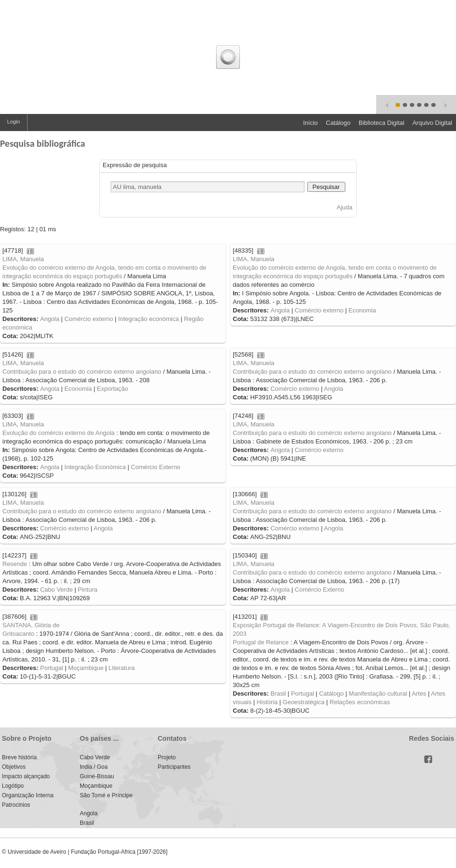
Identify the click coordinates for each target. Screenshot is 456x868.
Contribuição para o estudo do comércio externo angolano (82, 372)
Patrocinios (16, 805)
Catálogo (338, 123)
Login (14, 122)
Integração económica (149, 319)
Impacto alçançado (26, 776)
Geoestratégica (304, 702)
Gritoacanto (18, 634)
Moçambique (86, 668)
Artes (419, 693)
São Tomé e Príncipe (106, 795)
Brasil (278, 693)
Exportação (113, 389)
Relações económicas (360, 702)
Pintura (88, 590)
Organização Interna (28, 795)
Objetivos (14, 767)
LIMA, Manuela (23, 259)
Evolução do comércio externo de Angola (58, 433)
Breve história (19, 757)
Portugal (51, 668)
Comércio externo (89, 319)
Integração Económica (95, 467)
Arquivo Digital (432, 123)
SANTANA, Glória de (31, 625)
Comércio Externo (156, 467)
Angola (49, 319)
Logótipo (13, 786)
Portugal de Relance (261, 642)
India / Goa (94, 767)
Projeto (167, 757)
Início (310, 123)
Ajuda (345, 207)
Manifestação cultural (378, 693)
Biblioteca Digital (381, 123)
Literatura (122, 668)
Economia (362, 310)
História (267, 702)
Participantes (174, 767)
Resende (15, 564)
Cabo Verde (56, 590)
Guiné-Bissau (97, 776)
